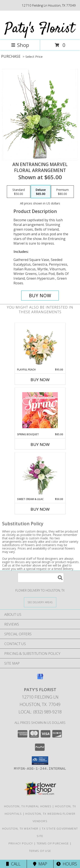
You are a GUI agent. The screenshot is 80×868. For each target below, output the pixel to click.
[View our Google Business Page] (40, 678)
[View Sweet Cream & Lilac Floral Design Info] (40, 475)
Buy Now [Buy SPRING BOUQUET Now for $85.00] (40, 444)
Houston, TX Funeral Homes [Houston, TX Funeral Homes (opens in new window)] (28, 806)
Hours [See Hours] (67, 864)
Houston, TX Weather (20, 829)
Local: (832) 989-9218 (40, 712)
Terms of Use (40, 851)
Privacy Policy (21, 843)
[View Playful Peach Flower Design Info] (40, 345)
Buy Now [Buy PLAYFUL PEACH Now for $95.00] (40, 380)
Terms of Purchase (53, 843)
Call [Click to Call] (13, 864)
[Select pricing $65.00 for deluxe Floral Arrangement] (41, 192)
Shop (20, 45)
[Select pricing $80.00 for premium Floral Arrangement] (62, 192)
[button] (40, 761)
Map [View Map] (40, 864)
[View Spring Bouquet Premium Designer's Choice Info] (40, 410)
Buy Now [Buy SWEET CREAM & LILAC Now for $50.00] (40, 509)
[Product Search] (41, 578)
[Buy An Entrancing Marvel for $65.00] (40, 296)
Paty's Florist (40, 29)
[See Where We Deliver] (40, 602)
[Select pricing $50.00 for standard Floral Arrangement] (19, 192)
